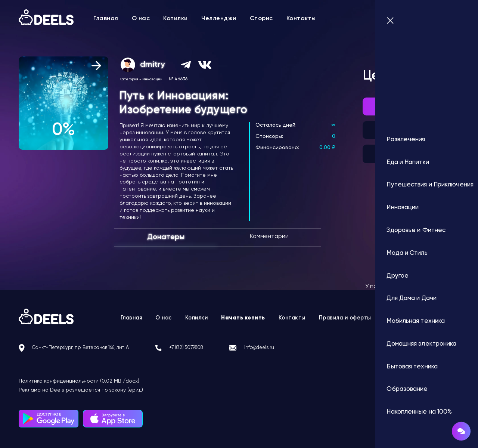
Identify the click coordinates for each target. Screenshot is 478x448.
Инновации (152, 79)
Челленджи (219, 19)
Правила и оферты (351, 318)
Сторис (261, 19)
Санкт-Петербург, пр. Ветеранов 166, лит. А (94, 348)
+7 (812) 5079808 (219, 348)
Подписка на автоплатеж (412, 130)
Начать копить (243, 318)
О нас (141, 19)
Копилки (176, 19)
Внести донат (412, 106)
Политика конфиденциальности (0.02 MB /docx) (79, 381)
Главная (106, 19)
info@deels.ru (302, 348)
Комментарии (269, 237)
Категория (129, 79)
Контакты (301, 19)
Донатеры (166, 237)
